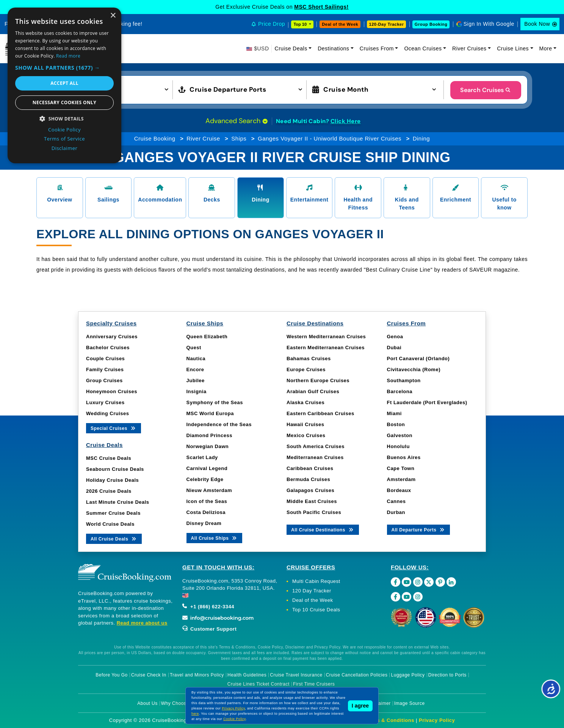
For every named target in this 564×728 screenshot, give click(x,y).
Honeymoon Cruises (112, 391)
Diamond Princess (209, 435)
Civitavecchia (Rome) (414, 369)
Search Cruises (486, 90)
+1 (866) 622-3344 (208, 607)
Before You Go (112, 675)
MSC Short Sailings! (321, 7)
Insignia (197, 391)
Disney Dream (204, 523)
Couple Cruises (105, 359)
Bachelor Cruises (108, 348)
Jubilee (196, 380)
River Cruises (469, 48)
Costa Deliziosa (206, 512)
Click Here (346, 121)
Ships (239, 138)
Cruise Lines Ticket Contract (258, 684)
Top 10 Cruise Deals (316, 610)
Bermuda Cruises (308, 479)
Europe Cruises (306, 369)
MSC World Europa (210, 413)
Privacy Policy (437, 720)
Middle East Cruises (312, 501)
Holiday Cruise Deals (112, 480)
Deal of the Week (340, 24)
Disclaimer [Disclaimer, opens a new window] (65, 148)
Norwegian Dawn (208, 446)
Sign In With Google (489, 24)
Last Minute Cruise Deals (118, 502)
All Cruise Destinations (323, 529)
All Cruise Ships (215, 538)
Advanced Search (237, 121)
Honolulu (398, 446)
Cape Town (401, 468)
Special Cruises (114, 428)
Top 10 (301, 24)
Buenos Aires (404, 457)
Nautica (196, 359)
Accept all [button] (64, 83)
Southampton (404, 380)
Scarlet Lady (202, 457)
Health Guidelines (247, 675)
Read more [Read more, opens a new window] (68, 56)
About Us (147, 703)
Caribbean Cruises (310, 468)
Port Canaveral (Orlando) (418, 359)
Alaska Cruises (305, 402)
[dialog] (64, 85)
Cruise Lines (513, 48)
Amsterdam (401, 479)
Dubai (394, 348)
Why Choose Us (179, 703)
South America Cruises (316, 446)
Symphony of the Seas (215, 402)
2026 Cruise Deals (109, 491)
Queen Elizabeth (207, 337)
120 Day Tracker (312, 591)
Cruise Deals (291, 48)
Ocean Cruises (423, 48)
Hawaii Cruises (305, 424)
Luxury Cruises (105, 402)
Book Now (537, 24)
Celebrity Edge (205, 479)
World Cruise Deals (110, 524)
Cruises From (377, 48)
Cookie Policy (234, 719)
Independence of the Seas (219, 424)
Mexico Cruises (306, 435)
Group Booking (431, 24)
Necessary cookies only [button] (64, 102)
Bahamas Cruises (309, 359)
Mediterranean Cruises (315, 457)
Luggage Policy (408, 675)
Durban (396, 512)
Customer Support (209, 629)
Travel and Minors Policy (197, 675)
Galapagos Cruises (310, 490)
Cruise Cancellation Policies (357, 675)
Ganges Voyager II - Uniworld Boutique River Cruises (330, 138)
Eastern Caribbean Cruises (320, 413)
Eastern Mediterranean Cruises (326, 348)
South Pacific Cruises (314, 512)
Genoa (395, 337)
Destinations (333, 48)
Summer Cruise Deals (113, 513)
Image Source (410, 703)
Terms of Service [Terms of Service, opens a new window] (64, 139)
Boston (396, 424)
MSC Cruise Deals (109, 458)
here (195, 714)
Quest (194, 348)
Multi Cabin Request (316, 581)
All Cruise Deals (114, 538)
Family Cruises (105, 369)
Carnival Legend (207, 468)
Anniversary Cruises (112, 337)
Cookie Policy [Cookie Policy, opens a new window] (64, 130)
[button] (64, 68)
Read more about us (142, 623)
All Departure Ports (419, 529)
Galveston (400, 435)
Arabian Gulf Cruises (313, 391)
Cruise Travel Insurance (296, 675)
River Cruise (203, 138)
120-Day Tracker (387, 24)
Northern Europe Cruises (318, 380)
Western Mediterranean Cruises (326, 337)
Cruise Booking (155, 138)
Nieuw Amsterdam (209, 490)
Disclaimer (379, 703)
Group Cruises (104, 380)
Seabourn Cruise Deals (115, 469)
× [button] (113, 16)
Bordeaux (399, 490)
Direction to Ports (447, 675)
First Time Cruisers (314, 684)
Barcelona (400, 391)
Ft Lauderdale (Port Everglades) (427, 402)
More (546, 48)
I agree (360, 706)
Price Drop (272, 24)
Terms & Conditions (389, 720)
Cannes (396, 501)
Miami (394, 413)
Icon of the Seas (207, 501)
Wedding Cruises (107, 413)
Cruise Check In (149, 675)
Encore (195, 369)
